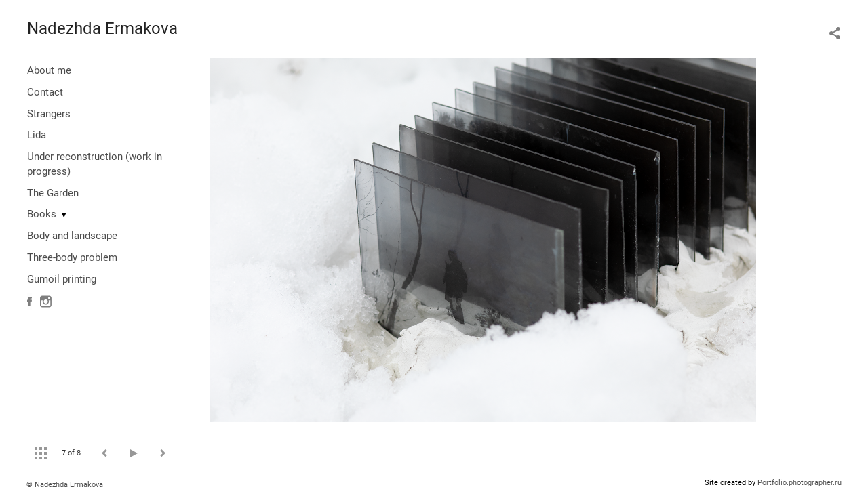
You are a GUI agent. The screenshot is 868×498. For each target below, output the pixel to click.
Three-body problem (72, 257)
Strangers (49, 114)
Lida (37, 135)
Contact (45, 92)
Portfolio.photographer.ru (800, 483)
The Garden (53, 193)
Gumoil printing (62, 279)
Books (42, 214)
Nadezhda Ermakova (102, 28)
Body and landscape (72, 236)
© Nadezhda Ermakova (65, 485)
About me (49, 70)
